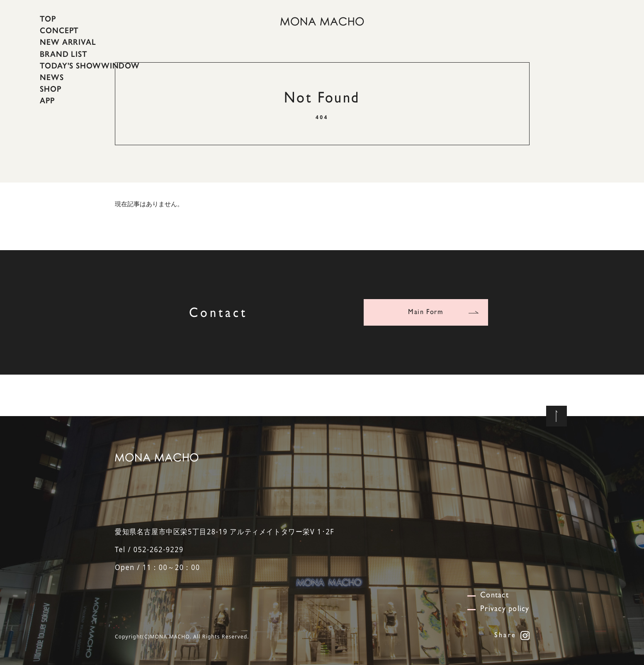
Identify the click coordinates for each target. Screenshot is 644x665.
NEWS (52, 77)
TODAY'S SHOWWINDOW (90, 66)
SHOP (51, 89)
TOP (48, 19)
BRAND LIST (64, 54)
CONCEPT (59, 30)
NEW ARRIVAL (68, 42)
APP (47, 100)
